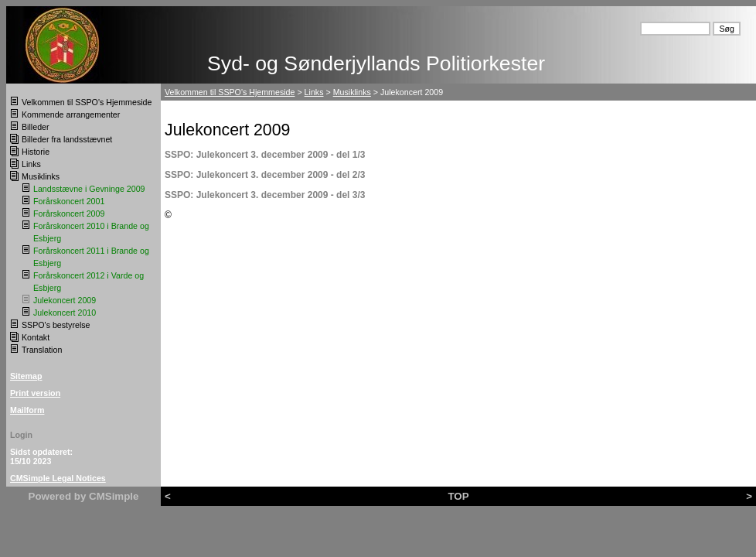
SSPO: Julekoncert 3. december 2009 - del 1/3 (265, 155)
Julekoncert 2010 (65, 313)
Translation (42, 350)
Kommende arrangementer (71, 114)
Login (21, 435)
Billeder (36, 127)
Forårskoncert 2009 (69, 214)
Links (31, 164)
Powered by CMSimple (84, 496)
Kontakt (36, 337)
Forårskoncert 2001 (69, 201)
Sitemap (26, 376)
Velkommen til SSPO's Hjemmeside (87, 102)
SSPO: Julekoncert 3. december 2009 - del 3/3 (265, 195)
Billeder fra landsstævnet (67, 139)
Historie (36, 152)
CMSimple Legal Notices (58, 478)
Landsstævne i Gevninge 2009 (89, 189)
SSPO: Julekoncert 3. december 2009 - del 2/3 (265, 175)
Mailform (27, 410)
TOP (458, 496)
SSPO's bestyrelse (56, 325)
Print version (35, 393)
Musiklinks (41, 176)
